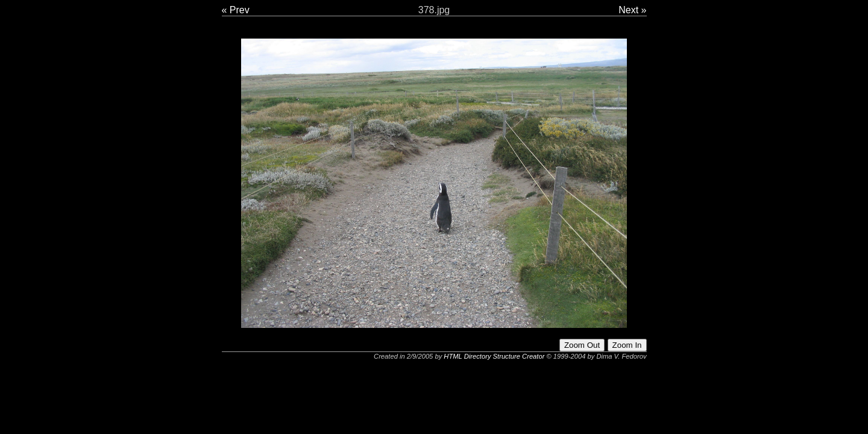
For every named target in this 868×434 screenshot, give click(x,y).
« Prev (236, 10)
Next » (632, 10)
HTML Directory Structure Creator (494, 356)
